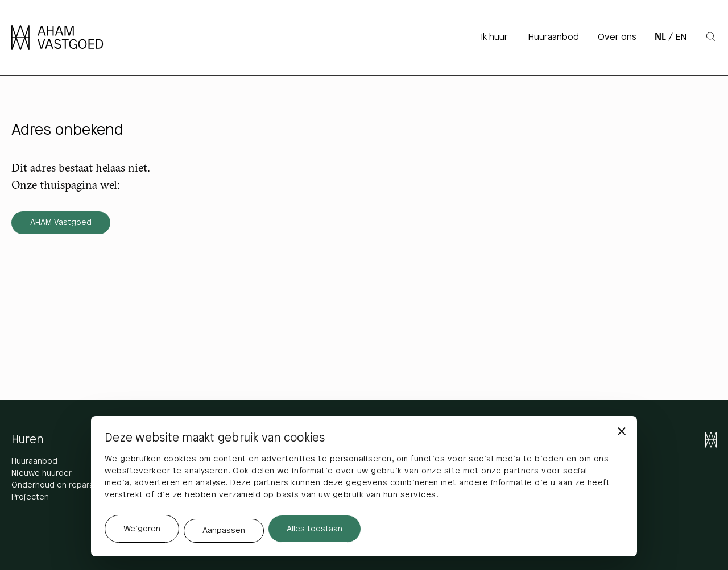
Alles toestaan (315, 529)
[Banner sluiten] (622, 431)
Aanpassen (224, 531)
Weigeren (142, 529)
